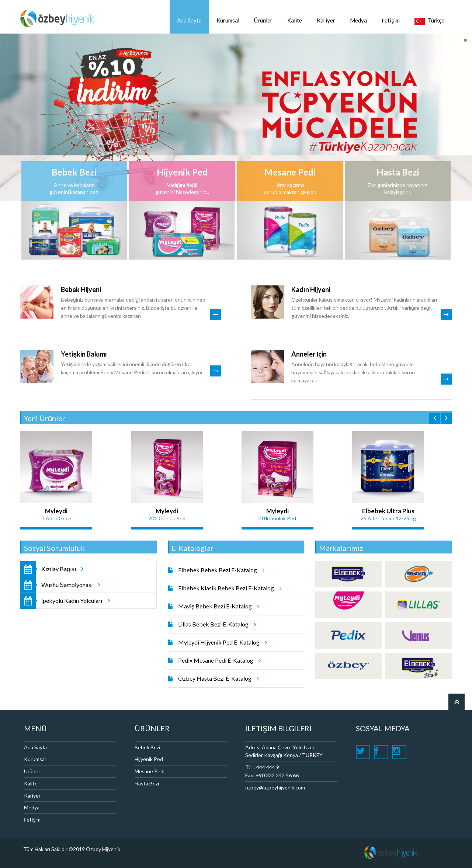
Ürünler (33, 771)
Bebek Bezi (147, 747)
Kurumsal (35, 759)
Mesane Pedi (150, 771)
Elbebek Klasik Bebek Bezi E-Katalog (229, 588)
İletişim (32, 820)
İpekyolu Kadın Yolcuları (72, 600)
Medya (32, 807)
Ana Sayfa (35, 747)
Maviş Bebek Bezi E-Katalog (218, 606)
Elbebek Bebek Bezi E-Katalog (220, 570)
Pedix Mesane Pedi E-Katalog (218, 660)
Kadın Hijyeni (311, 289)
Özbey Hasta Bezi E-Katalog (217, 678)
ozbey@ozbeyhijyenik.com (275, 787)
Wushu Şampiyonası (67, 585)
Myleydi (56, 511)
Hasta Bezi (147, 783)
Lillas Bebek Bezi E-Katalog (216, 624)
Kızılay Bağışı (59, 569)
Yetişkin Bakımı (84, 354)
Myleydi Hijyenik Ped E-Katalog (221, 642)
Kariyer (32, 796)
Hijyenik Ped (149, 759)
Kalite (31, 783)
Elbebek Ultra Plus (388, 511)
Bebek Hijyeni (81, 289)
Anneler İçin (309, 354)
